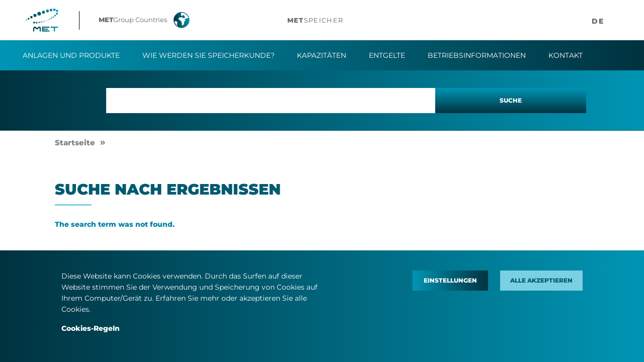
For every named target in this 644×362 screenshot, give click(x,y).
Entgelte (387, 55)
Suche (511, 100)
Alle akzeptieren (541, 280)
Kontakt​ (566, 55)
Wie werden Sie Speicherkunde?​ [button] (209, 55)
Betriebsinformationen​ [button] (477, 55)
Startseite (75, 143)
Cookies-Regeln (91, 328)
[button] (151, 20)
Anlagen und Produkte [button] (71, 55)
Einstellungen (450, 280)
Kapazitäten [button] (321, 55)
